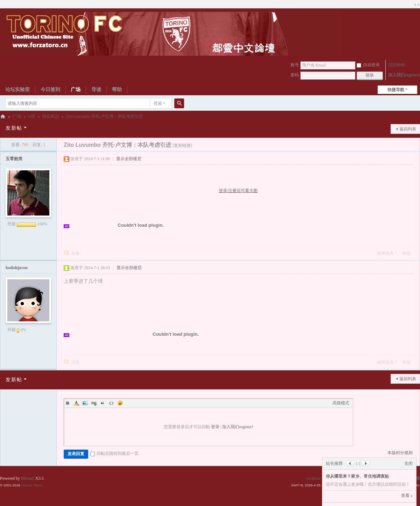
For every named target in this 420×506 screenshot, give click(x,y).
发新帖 (14, 128)
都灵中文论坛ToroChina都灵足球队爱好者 (3, 117)
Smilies (120, 403)
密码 (295, 75)
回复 (76, 253)
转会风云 (51, 116)
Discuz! (28, 478)
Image (85, 403)
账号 (295, 65)
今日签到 (50, 90)
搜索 (158, 103)
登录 (215, 427)
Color (76, 403)
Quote (103, 403)
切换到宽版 (417, 5)
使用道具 (385, 253)
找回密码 (397, 65)
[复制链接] (182, 145)
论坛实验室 (17, 90)
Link (94, 403)
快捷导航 (396, 90)
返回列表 (408, 129)
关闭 (408, 464)
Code (111, 403)
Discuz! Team (31, 485)
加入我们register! (404, 75)
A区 (32, 116)
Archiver (313, 478)
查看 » (407, 495)
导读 (96, 90)
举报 (406, 253)
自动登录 (368, 65)
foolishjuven (17, 268)
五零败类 (14, 159)
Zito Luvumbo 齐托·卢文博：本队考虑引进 (105, 116)
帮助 (117, 90)
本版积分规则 (400, 453)
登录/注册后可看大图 (238, 191)
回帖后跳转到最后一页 (114, 453)
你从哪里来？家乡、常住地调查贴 (357, 476)
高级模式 (341, 403)
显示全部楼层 (129, 159)
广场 (76, 90)
